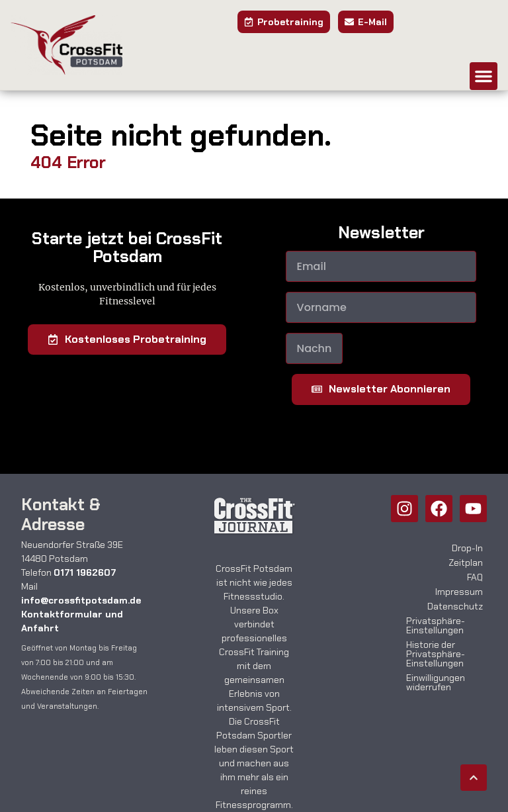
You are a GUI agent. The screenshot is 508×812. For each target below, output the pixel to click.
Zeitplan (466, 563)
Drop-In (467, 548)
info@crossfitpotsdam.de (81, 600)
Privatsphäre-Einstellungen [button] (436, 625)
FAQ (475, 577)
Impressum (459, 592)
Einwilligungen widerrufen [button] (436, 682)
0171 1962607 (85, 572)
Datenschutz (455, 606)
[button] (484, 76)
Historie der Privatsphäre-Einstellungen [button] (436, 654)
